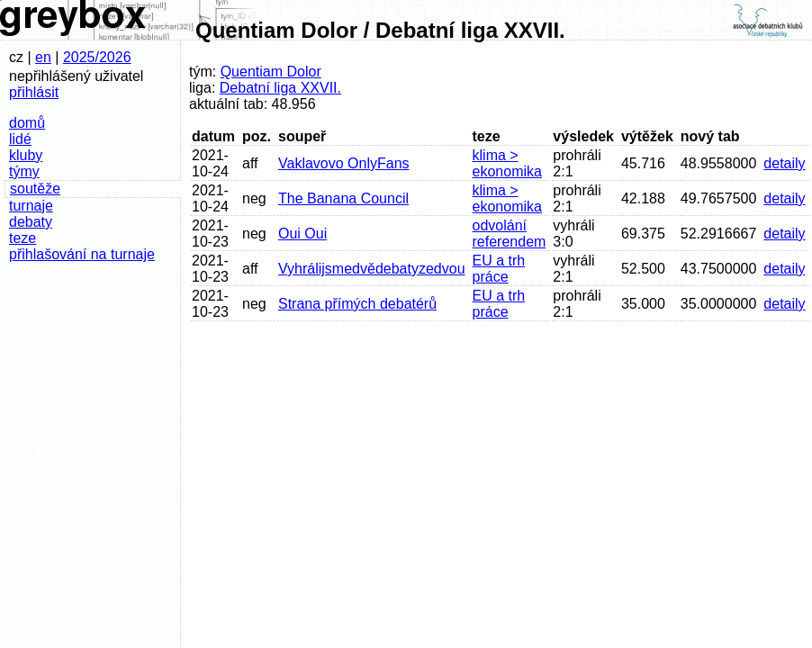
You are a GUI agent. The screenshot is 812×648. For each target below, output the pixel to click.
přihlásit (34, 92)
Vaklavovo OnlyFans (344, 163)
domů (27, 123)
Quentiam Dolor (271, 72)
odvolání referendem (510, 234)
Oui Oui (302, 234)
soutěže (35, 189)
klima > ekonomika (507, 163)
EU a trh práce (499, 269)
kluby (26, 155)
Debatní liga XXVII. (280, 88)
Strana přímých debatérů (357, 304)
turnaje (31, 206)
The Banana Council (343, 198)
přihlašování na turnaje (82, 254)
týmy (24, 171)
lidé (20, 139)
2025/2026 (97, 57)
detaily (784, 163)
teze (23, 238)
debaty (31, 222)
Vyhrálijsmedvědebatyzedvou (372, 269)
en (43, 57)
